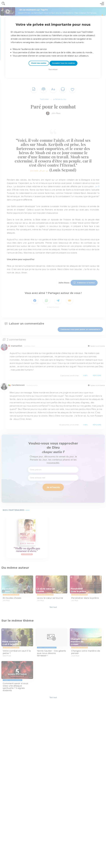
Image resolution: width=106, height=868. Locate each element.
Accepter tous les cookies (63, 63)
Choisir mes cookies (39, 63)
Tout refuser (53, 70)
